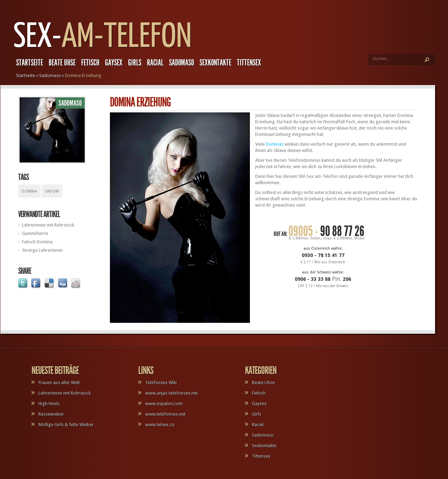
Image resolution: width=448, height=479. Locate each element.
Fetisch (90, 63)
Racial (155, 63)
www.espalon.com (164, 404)
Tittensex (249, 63)
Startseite (30, 63)
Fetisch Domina (37, 242)
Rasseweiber (51, 414)
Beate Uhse (62, 63)
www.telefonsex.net (165, 414)
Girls (135, 63)
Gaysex (114, 63)
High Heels (49, 404)
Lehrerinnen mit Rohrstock (48, 225)
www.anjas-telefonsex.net (171, 393)
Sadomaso (181, 63)
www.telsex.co (160, 425)
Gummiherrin (35, 233)
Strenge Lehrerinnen (42, 250)
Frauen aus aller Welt (59, 383)
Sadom (52, 191)
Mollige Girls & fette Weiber (66, 425)
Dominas (275, 144)
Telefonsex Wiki (161, 383)
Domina (29, 191)
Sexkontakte (215, 63)
